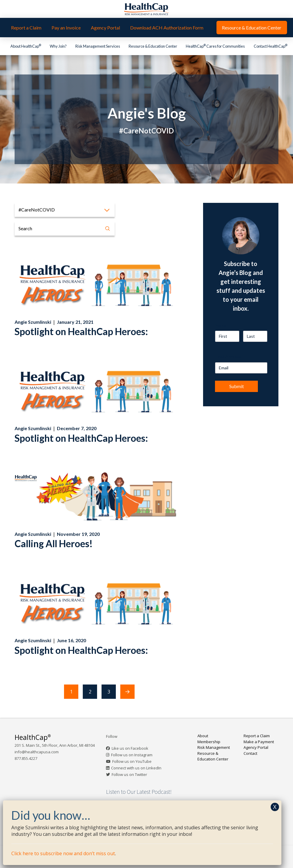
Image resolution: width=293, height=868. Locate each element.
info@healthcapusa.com (37, 752)
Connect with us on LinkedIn (136, 768)
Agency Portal (256, 747)
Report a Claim (257, 736)
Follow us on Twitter (129, 774)
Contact (250, 753)
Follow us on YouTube (132, 761)
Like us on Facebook (130, 748)
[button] (65, 210)
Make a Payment (259, 742)
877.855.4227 (26, 758)
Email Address (228, 357)
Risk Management (214, 747)
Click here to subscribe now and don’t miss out (63, 853)
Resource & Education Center (213, 756)
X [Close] (275, 807)
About (203, 736)
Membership (209, 742)
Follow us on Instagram (132, 755)
